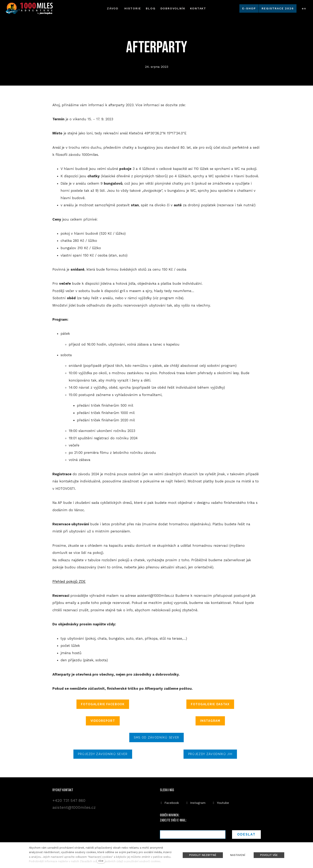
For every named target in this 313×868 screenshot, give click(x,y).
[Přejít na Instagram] (196, 802)
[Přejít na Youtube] (221, 802)
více (101, 861)
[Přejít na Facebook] (169, 802)
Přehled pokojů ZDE (69, 583)
